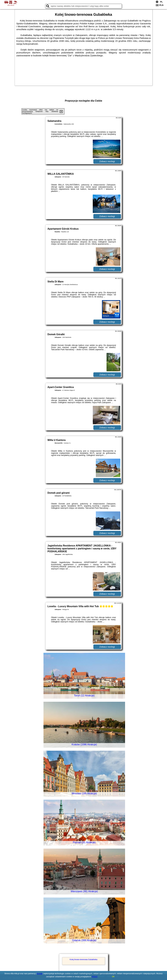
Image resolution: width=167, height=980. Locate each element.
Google (40, 974)
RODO (95, 977)
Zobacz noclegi (107, 161)
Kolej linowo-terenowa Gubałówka (83, 960)
